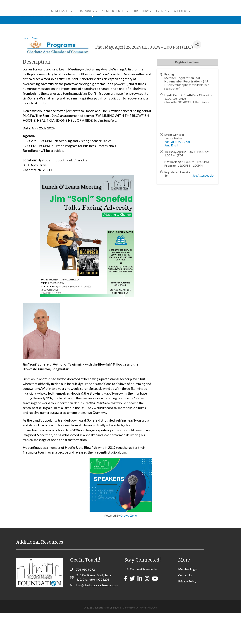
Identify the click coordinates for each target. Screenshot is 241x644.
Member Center (90, 15)
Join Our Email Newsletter (141, 600)
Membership (37, 15)
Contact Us (185, 606)
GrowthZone (129, 546)
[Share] (197, 76)
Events (185, 15)
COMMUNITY (62, 15)
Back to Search (31, 69)
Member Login (188, 600)
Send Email (171, 176)
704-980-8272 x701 (177, 173)
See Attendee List (203, 206)
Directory (164, 15)
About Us (204, 15)
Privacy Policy (187, 612)
